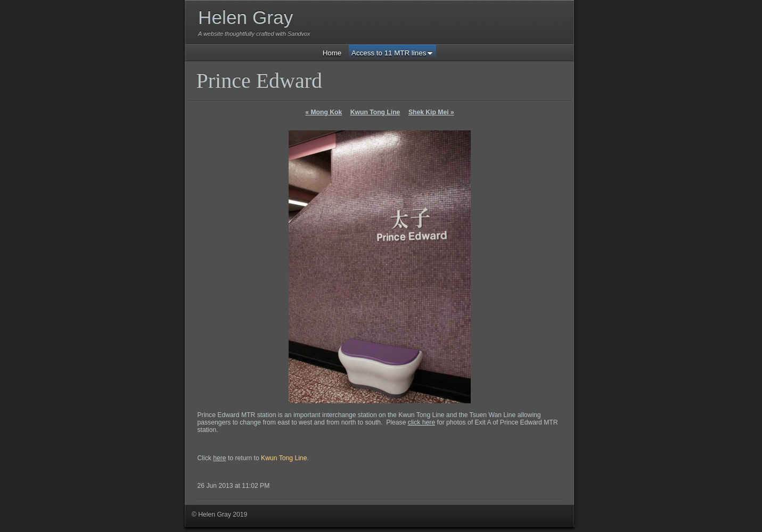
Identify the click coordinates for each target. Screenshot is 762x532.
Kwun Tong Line (375, 112)
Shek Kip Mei (431, 112)
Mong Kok (323, 112)
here (219, 458)
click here (421, 422)
